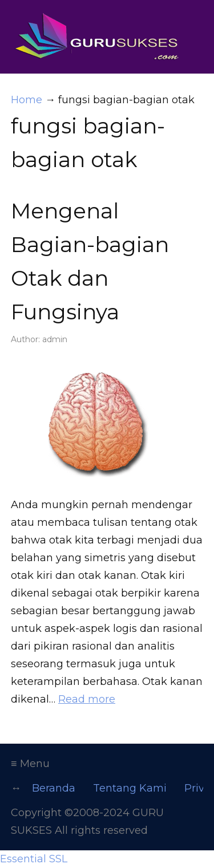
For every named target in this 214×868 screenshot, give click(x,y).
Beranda (54, 788)
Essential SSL (34, 859)
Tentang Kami (130, 788)
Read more (87, 699)
